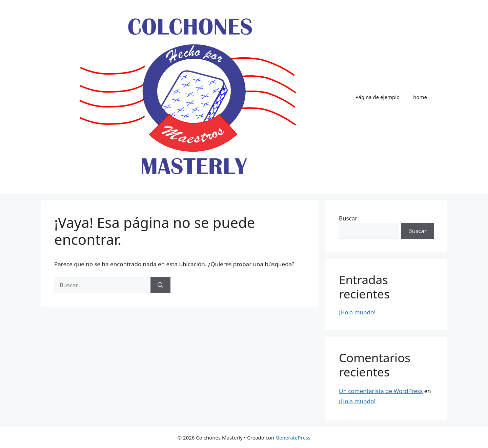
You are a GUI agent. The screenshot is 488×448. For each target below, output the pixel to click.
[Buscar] (160, 285)
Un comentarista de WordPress (381, 391)
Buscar (348, 218)
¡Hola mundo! (357, 312)
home (420, 97)
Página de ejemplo (377, 97)
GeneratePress (293, 437)
